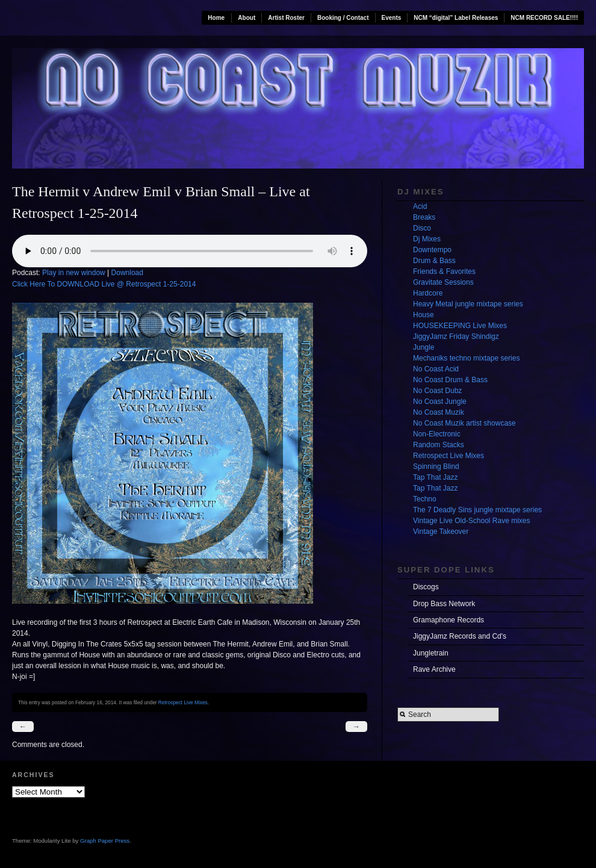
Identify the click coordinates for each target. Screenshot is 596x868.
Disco (422, 228)
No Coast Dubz (437, 391)
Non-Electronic (437, 434)
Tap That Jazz (435, 477)
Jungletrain (431, 653)
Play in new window (74, 273)
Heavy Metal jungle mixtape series (468, 304)
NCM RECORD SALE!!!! (544, 18)
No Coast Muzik (439, 412)
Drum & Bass (434, 261)
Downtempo (432, 250)
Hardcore (428, 293)
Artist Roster (286, 18)
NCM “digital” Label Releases (456, 18)
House (424, 315)
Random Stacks (439, 445)
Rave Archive (434, 669)
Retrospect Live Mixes (183, 702)
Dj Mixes (427, 239)
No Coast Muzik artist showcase (464, 423)
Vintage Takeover (441, 532)
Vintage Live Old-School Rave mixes (472, 521)
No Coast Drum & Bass (450, 380)
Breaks (424, 217)
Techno (425, 499)
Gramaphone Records (449, 620)
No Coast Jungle (440, 401)
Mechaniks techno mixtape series (466, 358)
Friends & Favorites (444, 271)
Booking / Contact (343, 18)
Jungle (424, 347)
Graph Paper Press (105, 841)
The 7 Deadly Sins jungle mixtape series (477, 510)
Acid (420, 206)
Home (216, 18)
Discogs (426, 587)
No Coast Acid (436, 369)
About (247, 18)
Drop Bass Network (444, 604)
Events (392, 18)
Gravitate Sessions (443, 282)
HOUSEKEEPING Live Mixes (460, 326)
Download (127, 273)
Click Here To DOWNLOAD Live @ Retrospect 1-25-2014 (104, 284)
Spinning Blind (436, 467)
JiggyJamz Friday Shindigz (456, 336)
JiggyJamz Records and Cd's (460, 636)
